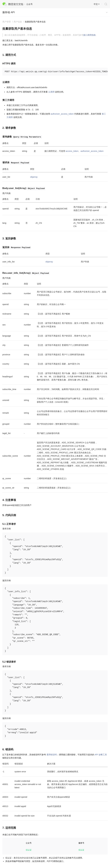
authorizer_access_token (62, 114)
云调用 (51, 92)
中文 (96, 4)
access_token (72, 151)
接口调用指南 (89, 35)
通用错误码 (52, 755)
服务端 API (9, 12)
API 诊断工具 (101, 755)
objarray (34, 177)
